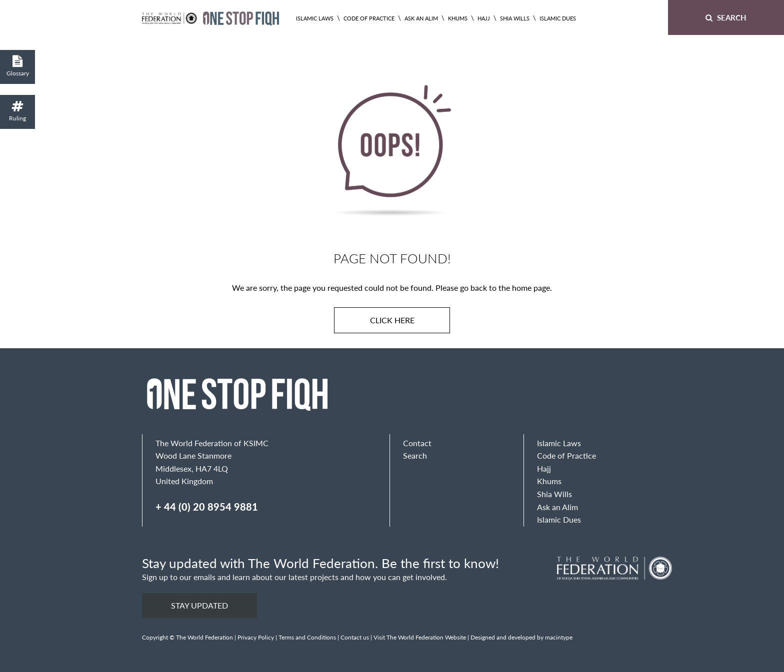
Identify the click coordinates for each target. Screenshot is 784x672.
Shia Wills (515, 18)
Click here (392, 320)
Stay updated (199, 605)
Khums (458, 18)
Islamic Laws (315, 18)
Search (726, 17)
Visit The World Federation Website (420, 637)
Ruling (17, 111)
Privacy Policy (256, 637)
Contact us (355, 637)
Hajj (484, 18)
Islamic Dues (558, 18)
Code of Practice (369, 18)
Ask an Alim (421, 18)
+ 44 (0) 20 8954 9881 (207, 507)
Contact (417, 443)
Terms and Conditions (307, 637)
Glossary (17, 66)
